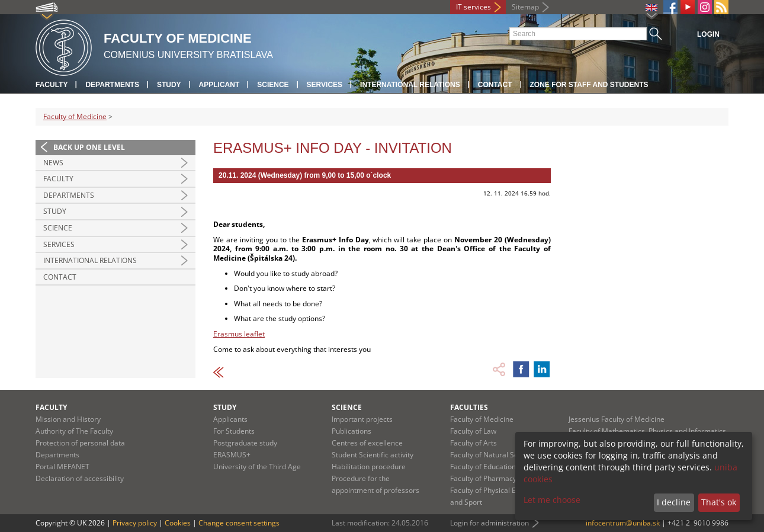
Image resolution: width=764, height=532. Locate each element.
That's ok (719, 502)
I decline (674, 502)
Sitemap (525, 7)
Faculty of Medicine (75, 116)
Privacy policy (135, 523)
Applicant (219, 85)
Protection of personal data (80, 443)
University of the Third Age (257, 467)
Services (325, 85)
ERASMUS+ (232, 455)
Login (708, 34)
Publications (351, 431)
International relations (410, 85)
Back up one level (89, 147)
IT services (474, 7)
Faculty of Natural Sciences (495, 455)
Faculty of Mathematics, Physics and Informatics (647, 431)
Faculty (52, 85)
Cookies (178, 523)
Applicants (230, 419)
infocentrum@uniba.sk (623, 523)
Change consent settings (239, 523)
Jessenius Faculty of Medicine (617, 419)
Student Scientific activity (373, 455)
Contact (495, 85)
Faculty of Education (483, 467)
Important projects (362, 419)
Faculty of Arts (474, 443)
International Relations (90, 260)
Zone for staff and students (589, 85)
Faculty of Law (473, 431)
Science (273, 85)
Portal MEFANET (62, 467)
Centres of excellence (367, 443)
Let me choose (552, 500)
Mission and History (68, 419)
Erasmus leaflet (239, 334)
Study (169, 85)
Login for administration (489, 523)
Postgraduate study (245, 443)
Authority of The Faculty (74, 431)
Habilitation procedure (369, 467)
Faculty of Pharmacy (483, 478)
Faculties (469, 407)
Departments (112, 85)
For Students (234, 431)
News (53, 163)
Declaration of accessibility (80, 478)
